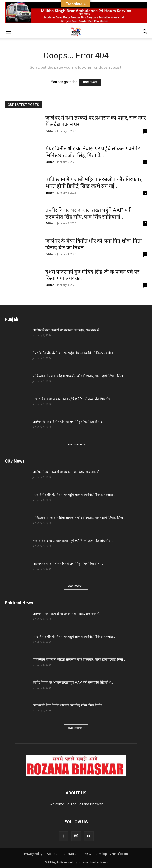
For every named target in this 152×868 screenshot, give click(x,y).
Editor (50, 131)
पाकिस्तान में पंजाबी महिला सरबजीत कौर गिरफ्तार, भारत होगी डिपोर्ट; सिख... (79, 376)
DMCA (87, 854)
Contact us (71, 854)
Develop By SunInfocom (112, 854)
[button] (8, 32)
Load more (76, 444)
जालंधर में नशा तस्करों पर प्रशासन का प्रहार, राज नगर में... (67, 330)
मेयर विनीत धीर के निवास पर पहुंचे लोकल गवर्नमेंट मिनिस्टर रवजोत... (74, 353)
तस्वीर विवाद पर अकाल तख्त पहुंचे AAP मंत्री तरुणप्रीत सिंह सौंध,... (73, 399)
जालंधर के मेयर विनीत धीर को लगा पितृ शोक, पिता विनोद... (68, 422)
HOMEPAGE (90, 82)
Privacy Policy (33, 854)
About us (53, 854)
